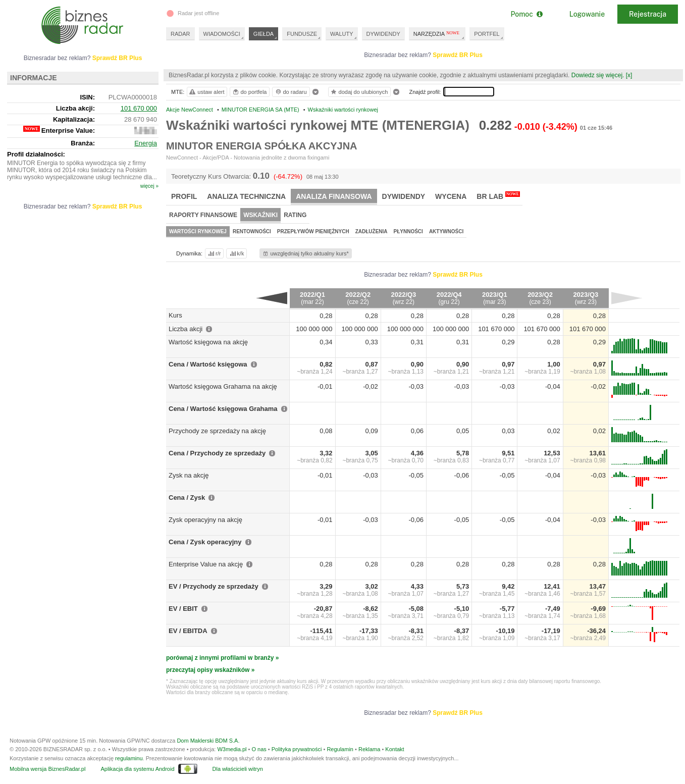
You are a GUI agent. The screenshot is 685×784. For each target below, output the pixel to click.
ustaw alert (206, 92)
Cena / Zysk (187, 498)
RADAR (180, 34)
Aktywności (446, 231)
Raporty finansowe (203, 215)
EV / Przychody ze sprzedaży (214, 586)
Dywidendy (404, 196)
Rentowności (252, 231)
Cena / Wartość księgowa (208, 364)
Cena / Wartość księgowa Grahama (223, 409)
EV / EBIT (183, 609)
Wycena (451, 196)
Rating (295, 215)
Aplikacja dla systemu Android (137, 769)
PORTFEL (487, 34)
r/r (214, 253)
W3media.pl (232, 749)
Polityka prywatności (297, 749)
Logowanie (587, 14)
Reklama (369, 749)
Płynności (408, 231)
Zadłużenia (372, 231)
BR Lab (498, 196)
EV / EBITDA (188, 631)
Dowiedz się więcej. (598, 75)
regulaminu (129, 758)
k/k (236, 253)
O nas (259, 749)
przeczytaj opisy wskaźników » (210, 670)
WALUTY (341, 34)
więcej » (149, 186)
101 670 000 (139, 108)
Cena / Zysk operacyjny (205, 542)
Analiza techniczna (246, 196)
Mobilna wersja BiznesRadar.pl (47, 769)
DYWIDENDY (383, 34)
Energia (146, 143)
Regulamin (340, 749)
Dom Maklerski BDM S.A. (208, 741)
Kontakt (394, 749)
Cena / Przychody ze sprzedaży (217, 453)
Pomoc (526, 14)
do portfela (249, 92)
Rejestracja (648, 14)
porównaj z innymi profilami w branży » (222, 658)
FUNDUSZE (302, 34)
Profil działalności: (36, 154)
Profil (184, 196)
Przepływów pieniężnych (313, 231)
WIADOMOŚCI (222, 34)
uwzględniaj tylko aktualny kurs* (305, 253)
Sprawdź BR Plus (458, 55)
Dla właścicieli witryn (238, 769)
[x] (629, 75)
